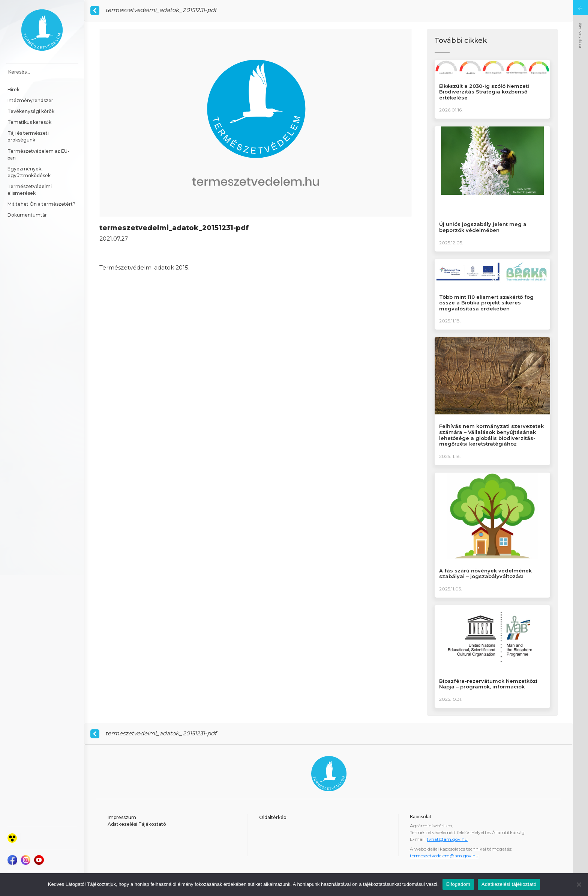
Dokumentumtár (27, 215)
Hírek (13, 90)
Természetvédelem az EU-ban (38, 154)
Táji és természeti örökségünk (29, 136)
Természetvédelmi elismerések (30, 190)
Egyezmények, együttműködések (29, 172)
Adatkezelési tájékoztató (509, 884)
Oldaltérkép (273, 817)
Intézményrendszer (30, 100)
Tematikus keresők (29, 122)
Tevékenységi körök (31, 111)
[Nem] (579, 884)
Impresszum (122, 817)
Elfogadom (458, 884)
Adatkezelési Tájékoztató (137, 824)
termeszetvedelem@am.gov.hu (444, 856)
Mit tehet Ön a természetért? (41, 204)
